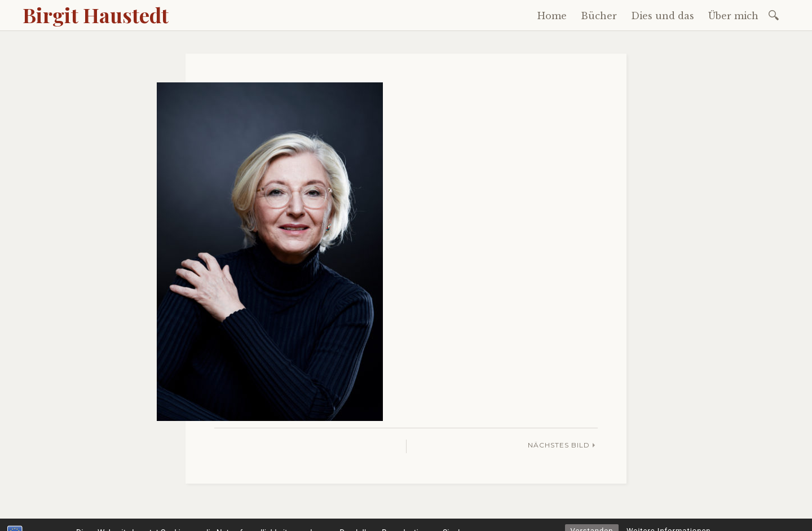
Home (552, 16)
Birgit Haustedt (96, 15)
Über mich (733, 16)
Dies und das (663, 16)
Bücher (599, 16)
